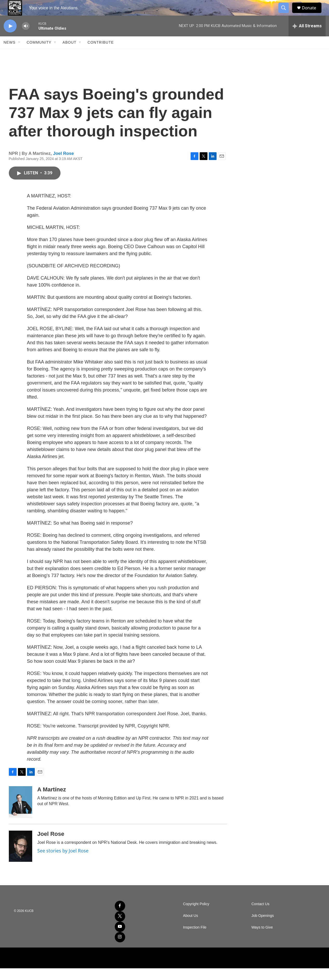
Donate (312, 14)
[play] (10, 38)
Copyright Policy (196, 916)
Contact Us (260, 916)
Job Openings (263, 927)
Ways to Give (262, 939)
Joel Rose (63, 165)
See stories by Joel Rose (63, 862)
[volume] (26, 38)
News (10, 54)
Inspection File (195, 939)
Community (39, 54)
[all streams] (307, 38)
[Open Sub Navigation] (19, 54)
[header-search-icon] (286, 14)
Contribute (101, 54)
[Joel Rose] (21, 858)
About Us (191, 927)
